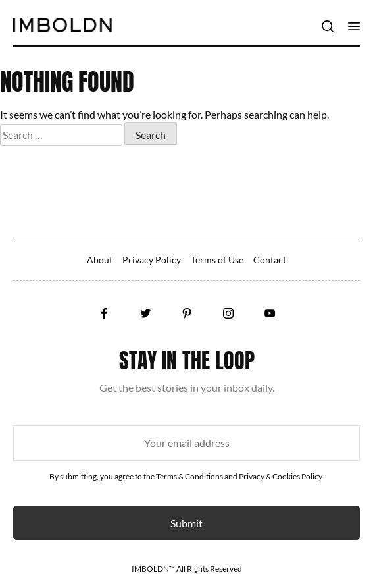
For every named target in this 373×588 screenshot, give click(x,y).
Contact (270, 260)
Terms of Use (217, 260)
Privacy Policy (152, 260)
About (100, 260)
